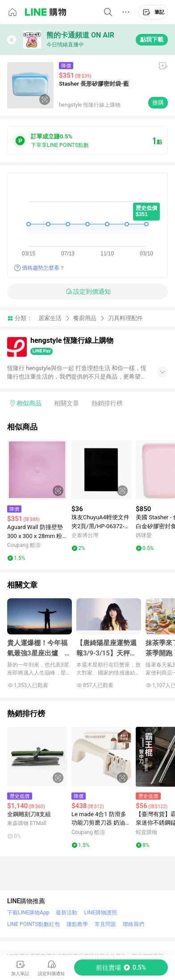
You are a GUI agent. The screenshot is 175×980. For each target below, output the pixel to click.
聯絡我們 (133, 924)
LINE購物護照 (100, 913)
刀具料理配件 (125, 318)
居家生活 (50, 318)
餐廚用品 (85, 318)
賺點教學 (77, 924)
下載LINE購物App (28, 913)
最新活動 (67, 913)
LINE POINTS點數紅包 (33, 924)
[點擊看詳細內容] (37, 470)
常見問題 (105, 924)
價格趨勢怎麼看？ (43, 268)
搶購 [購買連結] (158, 102)
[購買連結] (121, 967)
